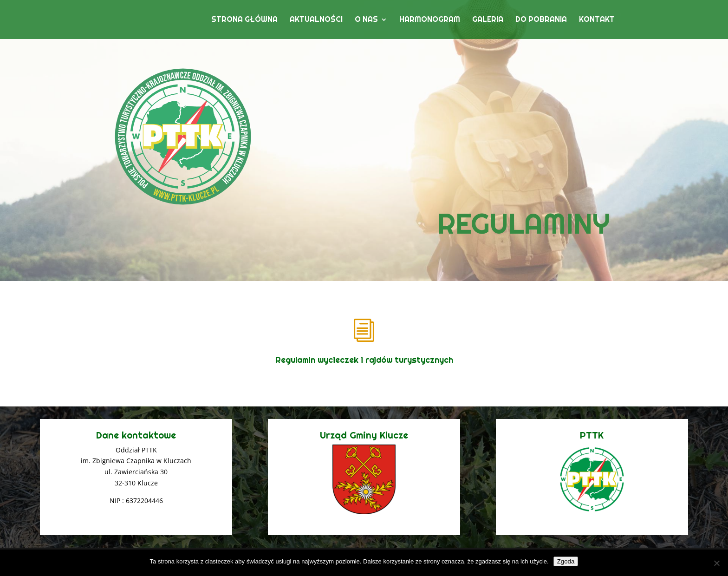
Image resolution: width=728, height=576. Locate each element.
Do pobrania (541, 20)
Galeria (488, 20)
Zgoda (566, 561)
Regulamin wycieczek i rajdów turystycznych (364, 360)
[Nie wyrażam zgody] (716, 563)
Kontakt (597, 20)
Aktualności (316, 20)
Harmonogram (430, 20)
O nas (366, 20)
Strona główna (244, 20)
